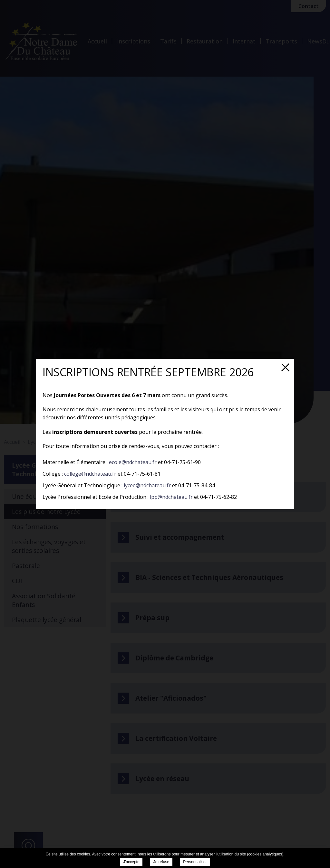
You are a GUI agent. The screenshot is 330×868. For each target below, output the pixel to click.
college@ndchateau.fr (90, 474)
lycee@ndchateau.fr (147, 485)
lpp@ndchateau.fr (171, 497)
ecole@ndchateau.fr (133, 462)
